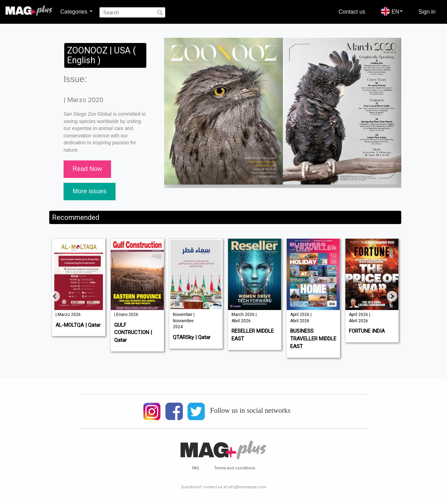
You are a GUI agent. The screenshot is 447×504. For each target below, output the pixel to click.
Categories (76, 12)
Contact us (352, 12)
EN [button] (392, 11)
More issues (90, 191)
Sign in (427, 12)
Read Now (87, 169)
